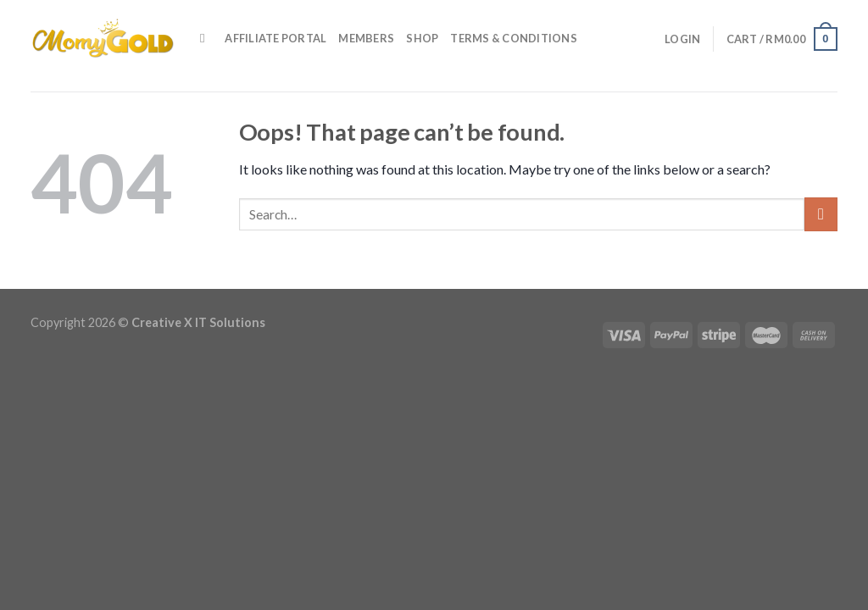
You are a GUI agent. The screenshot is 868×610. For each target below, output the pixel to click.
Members (366, 38)
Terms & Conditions (514, 38)
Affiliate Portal (275, 38)
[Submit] (821, 214)
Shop (422, 38)
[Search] (206, 38)
